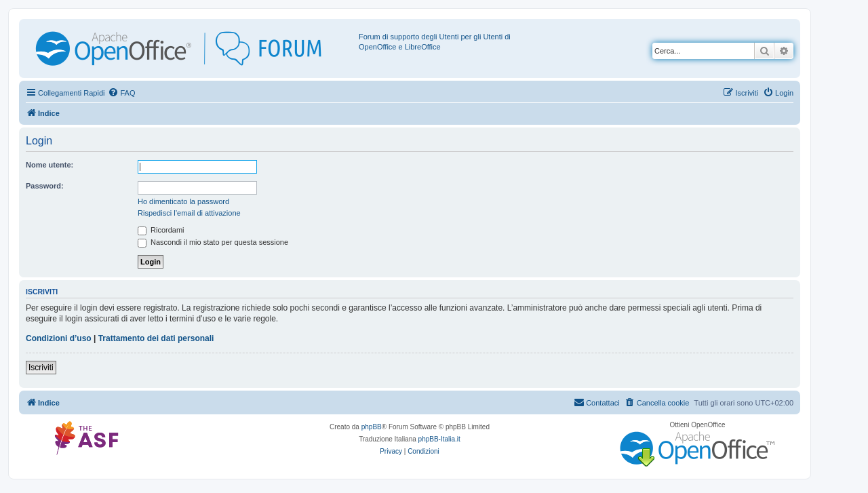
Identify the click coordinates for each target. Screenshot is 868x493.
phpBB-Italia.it (439, 439)
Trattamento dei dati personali (156, 338)
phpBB (372, 427)
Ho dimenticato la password (183, 201)
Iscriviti (41, 368)
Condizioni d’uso (59, 338)
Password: (45, 186)
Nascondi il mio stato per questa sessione (213, 242)
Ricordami (161, 230)
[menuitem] (121, 93)
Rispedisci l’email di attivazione (189, 213)
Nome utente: (50, 165)
